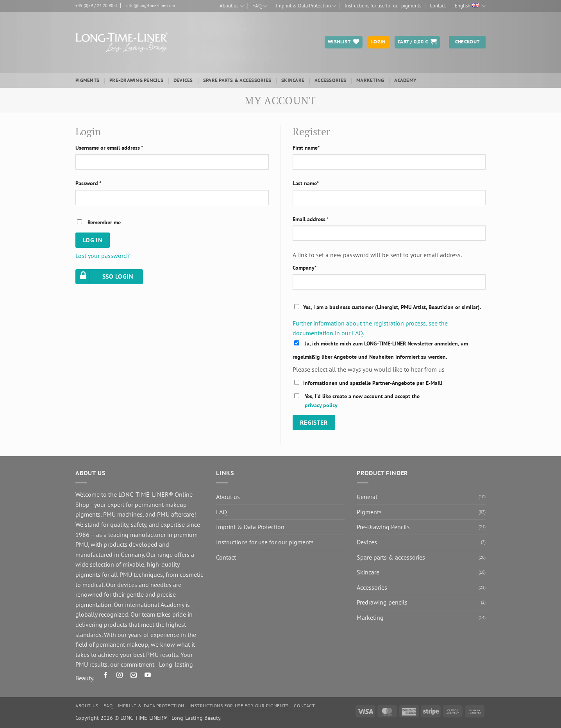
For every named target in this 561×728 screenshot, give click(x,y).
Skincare (293, 80)
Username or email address (109, 148)
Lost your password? (103, 256)
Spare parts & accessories (237, 80)
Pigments (87, 80)
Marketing (370, 80)
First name (306, 148)
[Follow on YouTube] (148, 676)
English (470, 6)
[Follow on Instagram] (120, 676)
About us (231, 6)
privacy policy (321, 405)
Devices (183, 80)
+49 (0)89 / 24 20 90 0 (96, 5)
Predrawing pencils (382, 602)
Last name (306, 183)
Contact (438, 6)
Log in (93, 240)
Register (314, 422)
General (367, 497)
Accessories (330, 80)
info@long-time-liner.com (151, 5)
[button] (417, 42)
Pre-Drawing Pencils (136, 80)
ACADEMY (405, 80)
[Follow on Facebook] (106, 676)
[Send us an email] (134, 676)
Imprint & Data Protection (306, 6)
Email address (311, 219)
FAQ (260, 6)
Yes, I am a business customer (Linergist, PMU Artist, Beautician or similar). (392, 307)
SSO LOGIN (105, 277)
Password (88, 183)
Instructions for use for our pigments (383, 6)
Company (305, 267)
